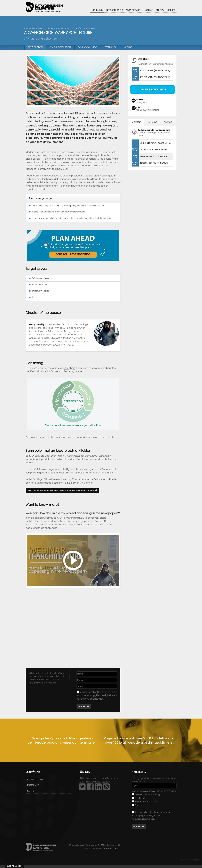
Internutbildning (114, 10)
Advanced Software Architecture (156, 156)
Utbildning (97, 10)
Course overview (87, 47)
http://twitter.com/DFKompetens (82, 787)
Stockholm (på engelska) (155, 70)
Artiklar (149, 10)
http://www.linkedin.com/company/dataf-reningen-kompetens (98, 787)
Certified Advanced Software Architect (156, 143)
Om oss (171, 10)
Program (33, 785)
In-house (127, 47)
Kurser (31, 791)
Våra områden (134, 10)
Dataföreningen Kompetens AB (44, 7)
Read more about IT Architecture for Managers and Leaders (60, 490)
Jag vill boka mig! (152, 90)
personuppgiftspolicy (92, 699)
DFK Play (160, 10)
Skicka (82, 706)
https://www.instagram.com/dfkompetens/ (106, 787)
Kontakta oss (35, 779)
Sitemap (117, 848)
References (110, 47)
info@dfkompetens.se (102, 848)
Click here (70, 368)
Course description (60, 47)
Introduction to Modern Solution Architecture (156, 163)
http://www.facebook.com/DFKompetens (90, 787)
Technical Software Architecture (156, 150)
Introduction (35, 47)
